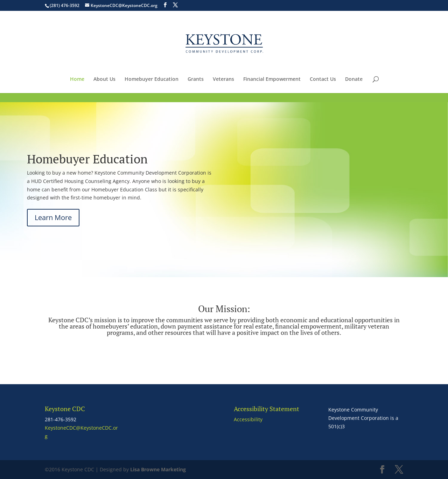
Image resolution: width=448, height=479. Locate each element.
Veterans (223, 79)
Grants (196, 79)
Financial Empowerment (272, 79)
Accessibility (248, 419)
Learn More (53, 217)
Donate (354, 79)
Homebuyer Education (152, 79)
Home (77, 79)
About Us (104, 79)
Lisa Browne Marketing (158, 469)
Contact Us (323, 79)
